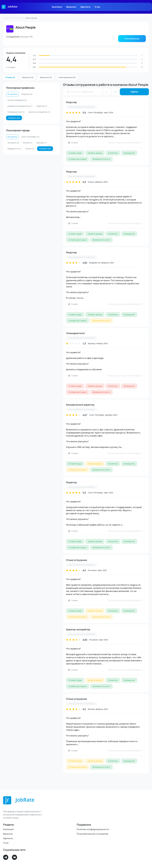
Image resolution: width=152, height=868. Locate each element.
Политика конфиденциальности (93, 829)
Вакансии (71, 7)
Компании (57, 7)
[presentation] (68, 92)
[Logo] (9, 7)
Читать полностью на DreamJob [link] (125, 143)
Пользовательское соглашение (92, 834)
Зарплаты (85, 7)
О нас (97, 7)
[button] (132, 39)
